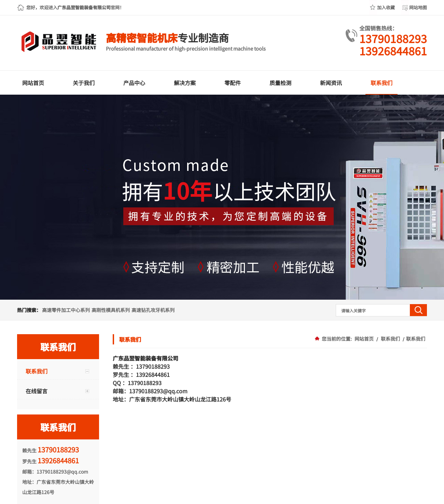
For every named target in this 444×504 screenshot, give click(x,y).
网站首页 (364, 339)
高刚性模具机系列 (111, 310)
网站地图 (418, 7)
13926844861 (393, 51)
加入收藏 (386, 7)
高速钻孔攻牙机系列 (153, 310)
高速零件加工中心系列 (66, 310)
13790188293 (393, 38)
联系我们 (390, 339)
